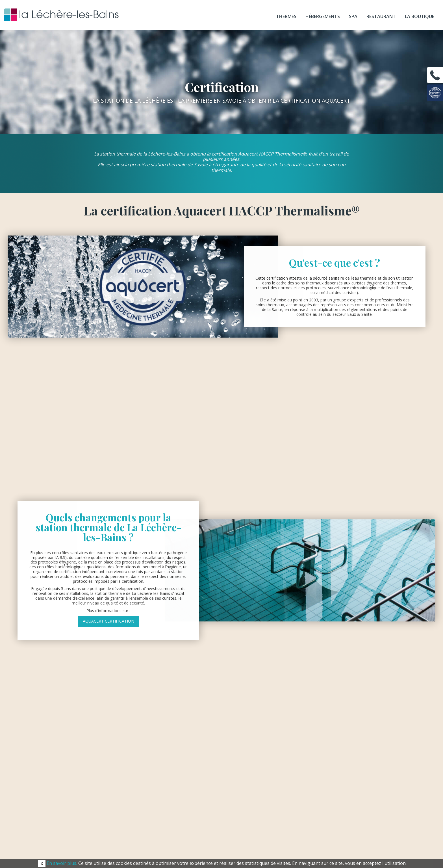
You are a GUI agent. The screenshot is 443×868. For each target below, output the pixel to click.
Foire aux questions (332, 756)
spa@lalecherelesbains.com (222, 763)
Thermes (286, 16)
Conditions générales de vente (219, 842)
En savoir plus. (62, 863)
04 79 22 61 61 (233, 696)
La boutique (420, 16)
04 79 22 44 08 (238, 739)
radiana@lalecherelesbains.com (222, 729)
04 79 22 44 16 (230, 756)
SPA (353, 16)
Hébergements (323, 16)
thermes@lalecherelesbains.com (221, 712)
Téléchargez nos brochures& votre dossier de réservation (346, 725)
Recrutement (167, 842)
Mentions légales (276, 842)
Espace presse (131, 842)
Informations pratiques (332, 695)
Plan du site (315, 842)
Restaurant (381, 16)
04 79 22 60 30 (237, 705)
